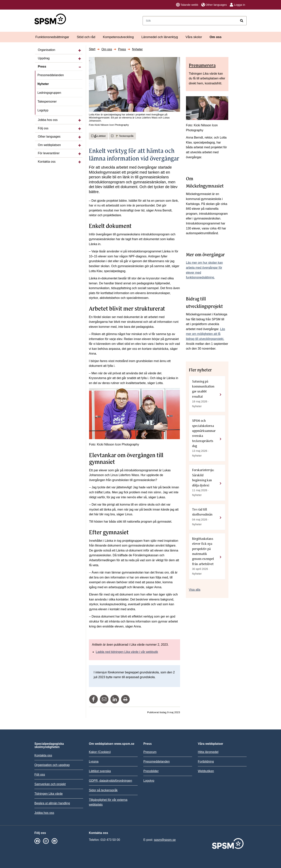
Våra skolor (194, 37)
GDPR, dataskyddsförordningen (110, 781)
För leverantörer (49, 153)
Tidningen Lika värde (49, 794)
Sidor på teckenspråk (103, 790)
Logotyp (43, 110)
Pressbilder (151, 771)
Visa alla (195, 590)
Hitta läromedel (208, 752)
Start (92, 49)
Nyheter (43, 84)
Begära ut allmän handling (52, 803)
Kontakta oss (47, 162)
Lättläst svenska (100, 771)
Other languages (214, 5)
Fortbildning (206, 762)
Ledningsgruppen (49, 93)
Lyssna (94, 762)
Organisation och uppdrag (52, 765)
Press (42, 66)
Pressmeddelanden (51, 75)
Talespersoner (47, 102)
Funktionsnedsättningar (52, 37)
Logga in (237, 5)
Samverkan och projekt (50, 784)
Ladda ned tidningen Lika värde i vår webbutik (127, 652)
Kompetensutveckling (118, 37)
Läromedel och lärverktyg (160, 37)
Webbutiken (206, 771)
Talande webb (187, 5)
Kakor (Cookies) (100, 752)
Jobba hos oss (48, 120)
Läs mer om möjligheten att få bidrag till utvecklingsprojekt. (206, 334)
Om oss (216, 37)
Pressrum (150, 752)
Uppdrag (44, 58)
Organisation (47, 50)
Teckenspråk (122, 136)
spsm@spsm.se (165, 840)
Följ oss (43, 128)
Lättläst (98, 136)
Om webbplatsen (49, 145)
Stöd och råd (86, 37)
